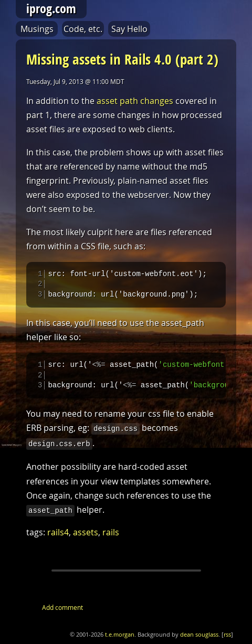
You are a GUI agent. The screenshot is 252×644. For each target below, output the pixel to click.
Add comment (62, 612)
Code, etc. (83, 29)
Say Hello (129, 29)
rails (111, 537)
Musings (37, 29)
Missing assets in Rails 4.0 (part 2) (122, 59)
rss (227, 639)
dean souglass (199, 639)
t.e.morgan (120, 639)
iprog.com (51, 8)
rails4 (58, 537)
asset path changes (135, 101)
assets (86, 537)
